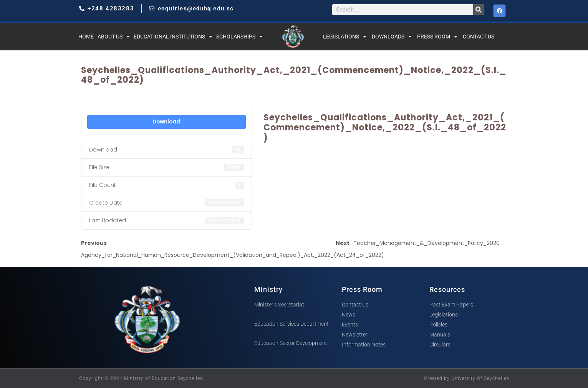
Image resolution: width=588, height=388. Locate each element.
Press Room (437, 37)
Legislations (345, 37)
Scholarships (239, 37)
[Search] (479, 10)
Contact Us (479, 37)
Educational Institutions (173, 37)
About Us (114, 37)
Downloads (392, 37)
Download (166, 122)
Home (86, 37)
